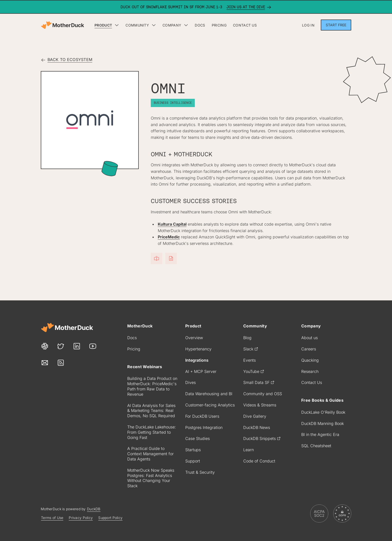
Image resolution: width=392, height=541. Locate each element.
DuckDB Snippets (262, 438)
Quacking (310, 360)
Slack (251, 349)
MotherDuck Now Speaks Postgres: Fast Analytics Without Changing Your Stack (151, 478)
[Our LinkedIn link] (77, 346)
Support (193, 461)
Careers (309, 349)
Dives (190, 382)
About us (309, 338)
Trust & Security (200, 472)
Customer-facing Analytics (210, 405)
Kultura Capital (172, 224)
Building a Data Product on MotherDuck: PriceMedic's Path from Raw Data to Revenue (152, 386)
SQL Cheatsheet (316, 446)
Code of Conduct (259, 461)
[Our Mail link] (45, 363)
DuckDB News (257, 427)
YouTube (254, 371)
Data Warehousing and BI (209, 394)
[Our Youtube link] (93, 346)
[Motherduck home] (62, 25)
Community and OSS (263, 394)
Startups (193, 450)
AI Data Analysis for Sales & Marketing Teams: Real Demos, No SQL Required (151, 411)
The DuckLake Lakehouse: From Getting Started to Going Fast (152, 432)
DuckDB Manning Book (322, 423)
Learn (248, 450)
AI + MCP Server (201, 371)
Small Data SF (259, 382)
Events (249, 360)
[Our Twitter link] (61, 346)
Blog (247, 338)
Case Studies (197, 438)
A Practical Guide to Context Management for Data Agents (150, 454)
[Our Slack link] (45, 346)
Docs (132, 338)
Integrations (197, 360)
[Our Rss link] (61, 363)
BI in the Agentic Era (320, 434)
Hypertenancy (198, 349)
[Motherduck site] (67, 328)
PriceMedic (169, 237)
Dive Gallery (255, 416)
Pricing (134, 349)
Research (310, 371)
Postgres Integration (204, 427)
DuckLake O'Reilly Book (323, 412)
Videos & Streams (260, 405)
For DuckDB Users (202, 416)
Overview (194, 338)
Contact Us (312, 382)
